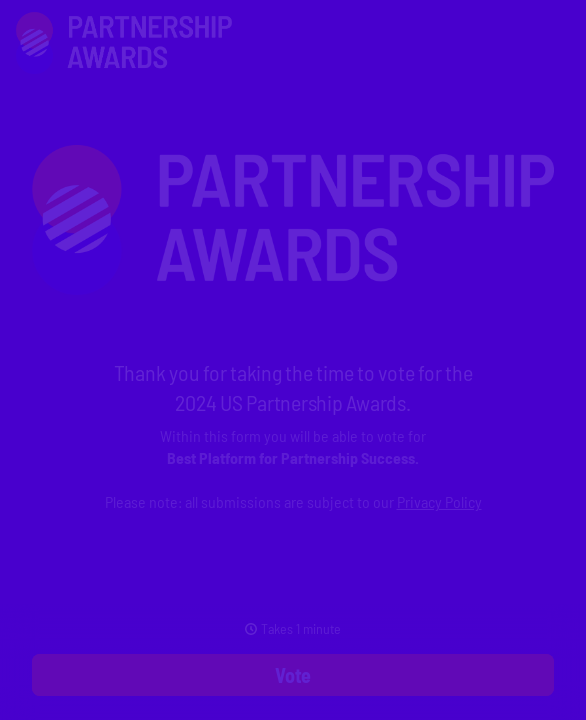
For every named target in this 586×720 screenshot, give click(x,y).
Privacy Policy (439, 501)
